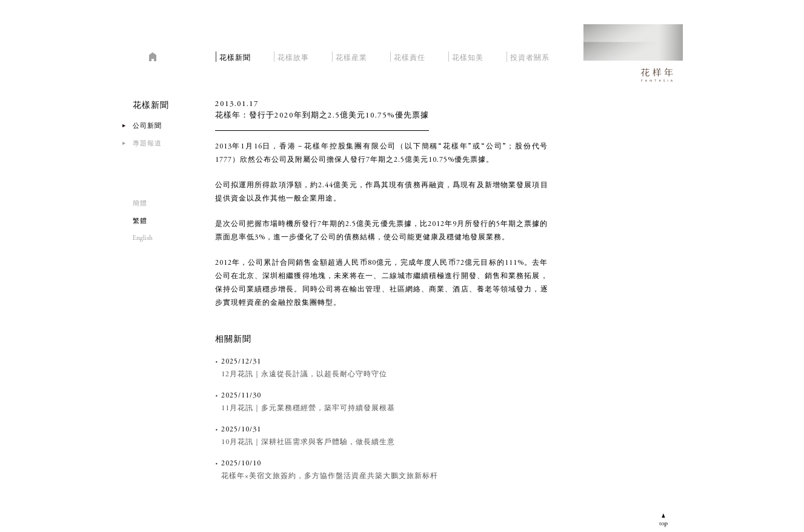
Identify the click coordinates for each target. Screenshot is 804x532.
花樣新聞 (235, 56)
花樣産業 (351, 56)
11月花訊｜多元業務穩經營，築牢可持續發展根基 (308, 408)
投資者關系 (530, 56)
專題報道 (147, 144)
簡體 (140, 204)
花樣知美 (468, 56)
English (143, 238)
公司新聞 (147, 126)
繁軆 (140, 221)
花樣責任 (410, 56)
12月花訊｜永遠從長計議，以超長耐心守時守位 (304, 374)
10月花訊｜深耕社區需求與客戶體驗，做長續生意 (308, 442)
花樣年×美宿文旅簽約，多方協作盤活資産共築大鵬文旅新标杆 (330, 476)
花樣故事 (293, 56)
